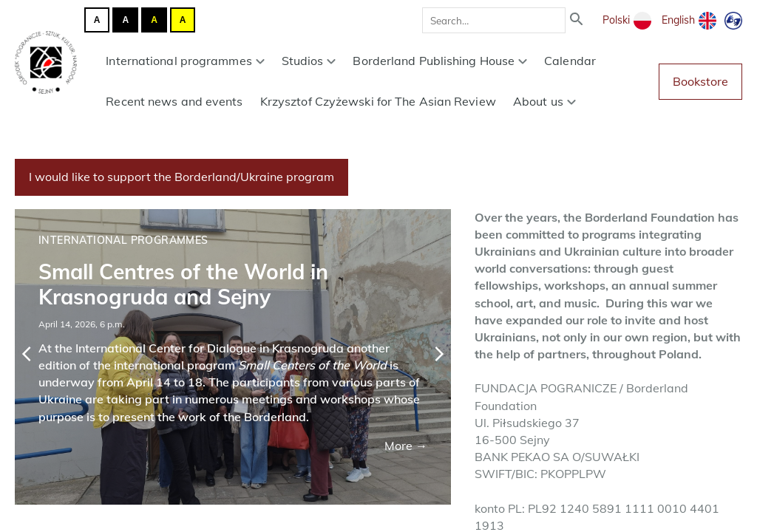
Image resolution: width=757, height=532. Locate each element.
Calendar (570, 61)
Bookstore (700, 81)
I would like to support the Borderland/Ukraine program (181, 177)
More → (406, 446)
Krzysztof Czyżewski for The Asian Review (378, 101)
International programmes (185, 61)
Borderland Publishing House (440, 61)
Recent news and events (174, 101)
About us (544, 101)
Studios (309, 61)
